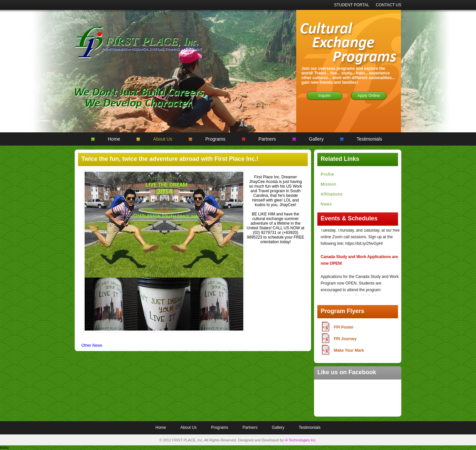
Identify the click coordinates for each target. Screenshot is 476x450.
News (326, 204)
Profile (327, 174)
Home (114, 139)
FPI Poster (344, 327)
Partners (267, 139)
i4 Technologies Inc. (301, 440)
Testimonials (369, 139)
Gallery (316, 139)
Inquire (324, 96)
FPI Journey (345, 339)
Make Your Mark (349, 350)
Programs (215, 139)
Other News (92, 345)
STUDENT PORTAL (352, 5)
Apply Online (369, 96)
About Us (163, 139)
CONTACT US (389, 5)
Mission (329, 184)
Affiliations (332, 194)
